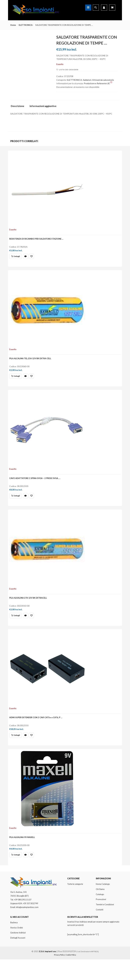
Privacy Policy (59, 975)
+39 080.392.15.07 (23, 920)
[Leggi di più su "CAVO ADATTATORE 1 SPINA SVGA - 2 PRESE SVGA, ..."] (16, 504)
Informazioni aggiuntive (43, 106)
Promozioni (101, 920)
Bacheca (14, 943)
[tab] (19, 107)
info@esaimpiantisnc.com (27, 928)
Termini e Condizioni (105, 925)
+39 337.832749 (30, 924)
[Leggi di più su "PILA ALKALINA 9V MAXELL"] (16, 873)
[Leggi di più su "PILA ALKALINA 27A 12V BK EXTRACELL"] (16, 627)
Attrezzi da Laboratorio (103, 80)
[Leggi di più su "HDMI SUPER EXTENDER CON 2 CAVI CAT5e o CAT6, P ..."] (16, 750)
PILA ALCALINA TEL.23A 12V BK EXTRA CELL (31, 363)
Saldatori (87, 80)
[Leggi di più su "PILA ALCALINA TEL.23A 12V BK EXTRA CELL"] (16, 381)
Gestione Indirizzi (18, 953)
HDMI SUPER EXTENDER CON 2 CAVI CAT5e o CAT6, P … (37, 733)
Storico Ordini (17, 948)
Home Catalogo (103, 905)
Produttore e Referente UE (98, 83)
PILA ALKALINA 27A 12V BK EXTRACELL (29, 609)
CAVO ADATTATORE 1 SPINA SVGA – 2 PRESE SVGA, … (36, 486)
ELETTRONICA (26, 25)
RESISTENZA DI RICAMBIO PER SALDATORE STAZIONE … (37, 240)
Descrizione (17, 106)
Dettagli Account (18, 958)
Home (13, 25)
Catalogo (100, 915)
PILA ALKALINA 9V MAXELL (23, 856)
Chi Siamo (100, 910)
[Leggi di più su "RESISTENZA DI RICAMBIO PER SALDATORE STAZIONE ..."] (16, 258)
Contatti (100, 930)
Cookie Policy (71, 975)
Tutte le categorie (75, 905)
